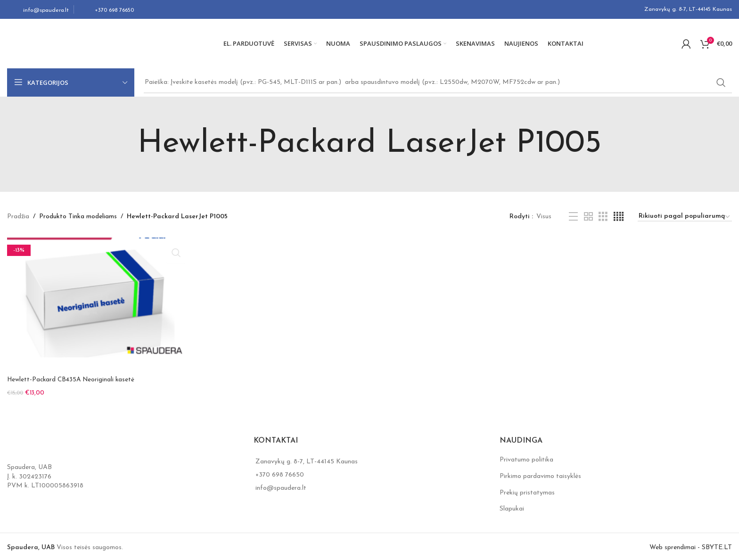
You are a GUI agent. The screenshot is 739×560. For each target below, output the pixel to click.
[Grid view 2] (588, 217)
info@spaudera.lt (281, 486)
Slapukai (512, 506)
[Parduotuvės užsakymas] (685, 217)
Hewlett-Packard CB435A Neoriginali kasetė (73, 380)
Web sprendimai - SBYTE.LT (691, 545)
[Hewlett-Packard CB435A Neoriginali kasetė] (96, 304)
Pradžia (18, 217)
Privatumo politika (526, 457)
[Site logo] (66, 43)
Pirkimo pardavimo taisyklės (540, 474)
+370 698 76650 (280, 473)
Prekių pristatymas (527, 490)
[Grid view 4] (619, 217)
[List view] (573, 217)
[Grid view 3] (603, 217)
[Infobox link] (38, 9)
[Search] (438, 82)
